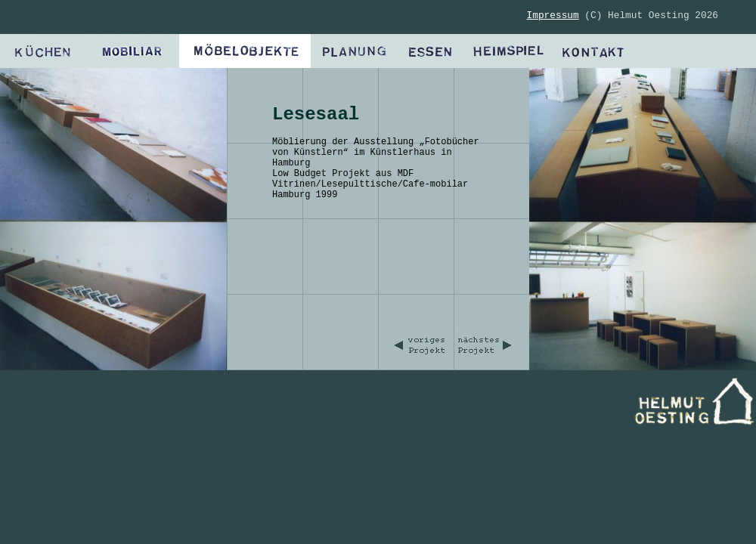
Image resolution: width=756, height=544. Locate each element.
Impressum (553, 15)
